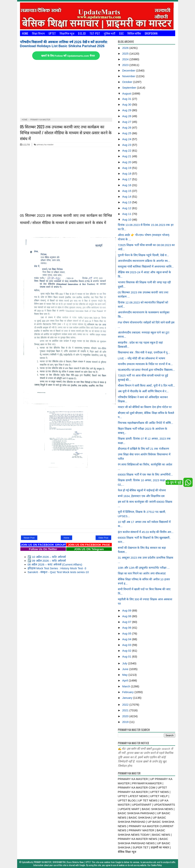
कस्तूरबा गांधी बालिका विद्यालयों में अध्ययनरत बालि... (146, 266)
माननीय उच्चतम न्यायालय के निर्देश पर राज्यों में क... (145, 364)
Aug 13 (127, 202)
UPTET (52, 33)
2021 (126, 710)
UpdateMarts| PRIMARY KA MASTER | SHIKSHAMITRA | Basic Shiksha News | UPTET (56, 862)
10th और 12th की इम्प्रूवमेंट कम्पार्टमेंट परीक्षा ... (144, 568)
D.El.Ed (82, 33)
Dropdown (151, 33)
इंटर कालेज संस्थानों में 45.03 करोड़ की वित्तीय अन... (146, 532)
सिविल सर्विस (134, 33)
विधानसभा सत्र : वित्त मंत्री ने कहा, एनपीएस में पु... (144, 352)
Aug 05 (127, 633)
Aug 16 (127, 185)
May (125, 675)
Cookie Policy (156, 865)
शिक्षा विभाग (38, 33)
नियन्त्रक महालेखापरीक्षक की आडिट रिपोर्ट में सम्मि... (146, 423)
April (125, 680)
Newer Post (29, 538)
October (128, 82)
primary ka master (44, 145)
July (125, 663)
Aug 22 (127, 150)
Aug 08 (127, 616)
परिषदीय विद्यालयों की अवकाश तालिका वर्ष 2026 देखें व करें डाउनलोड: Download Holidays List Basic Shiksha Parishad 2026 (64, 44)
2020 (126, 716)
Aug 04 (127, 639)
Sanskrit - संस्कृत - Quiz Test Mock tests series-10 (58, 572)
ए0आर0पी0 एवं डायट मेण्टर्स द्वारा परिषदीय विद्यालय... (146, 370)
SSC (121, 33)
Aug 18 (127, 174)
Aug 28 (127, 116)
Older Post (103, 538)
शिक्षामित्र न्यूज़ (67, 33)
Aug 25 (127, 133)
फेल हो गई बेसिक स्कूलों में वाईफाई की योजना (142, 490)
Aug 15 (127, 191)
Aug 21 (127, 156)
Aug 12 (127, 208)
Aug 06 (127, 628)
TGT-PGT (95, 33)
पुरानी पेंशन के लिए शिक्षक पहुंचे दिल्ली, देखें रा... (143, 255)
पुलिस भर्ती (109, 33)
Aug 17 (127, 179)
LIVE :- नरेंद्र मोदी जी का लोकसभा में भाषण (141, 358)
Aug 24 (127, 139)
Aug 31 (127, 99)
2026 (126, 48)
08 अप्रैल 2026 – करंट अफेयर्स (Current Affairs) (55, 564)
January (128, 698)
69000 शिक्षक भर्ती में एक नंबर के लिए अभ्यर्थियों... (145, 475)
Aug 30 (127, 104)
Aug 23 (127, 145)
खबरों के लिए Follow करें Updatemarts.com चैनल (68, 56)
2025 (126, 54)
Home (25, 33)
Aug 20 (127, 162)
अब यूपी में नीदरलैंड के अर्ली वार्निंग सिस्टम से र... (143, 391)
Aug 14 (127, 197)
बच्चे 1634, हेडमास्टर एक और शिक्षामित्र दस (141, 496)
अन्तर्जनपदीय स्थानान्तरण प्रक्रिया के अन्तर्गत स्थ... (144, 261)
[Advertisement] (66, 89)
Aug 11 (127, 214)
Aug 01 (127, 656)
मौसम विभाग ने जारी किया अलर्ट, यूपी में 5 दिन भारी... (147, 386)
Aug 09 (127, 610)
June (126, 669)
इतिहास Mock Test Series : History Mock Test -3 (57, 568)
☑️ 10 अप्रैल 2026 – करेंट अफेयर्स (47, 557)
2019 (126, 722)
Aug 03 (127, 645)
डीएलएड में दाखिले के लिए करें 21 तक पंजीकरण (143, 449)
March (127, 686)
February (128, 692)
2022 (126, 705)
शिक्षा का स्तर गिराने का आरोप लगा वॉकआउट (142, 573)
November (129, 76)
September (130, 88)
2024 (126, 59)
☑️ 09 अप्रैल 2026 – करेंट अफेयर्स (47, 561)
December (129, 70)
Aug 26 (127, 127)
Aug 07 (127, 622)
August (127, 93)
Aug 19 (127, 168)
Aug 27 (127, 122)
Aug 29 (127, 110)
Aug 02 (127, 651)
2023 (126, 65)
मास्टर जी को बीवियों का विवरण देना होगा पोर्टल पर (145, 407)
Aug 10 (127, 220)
